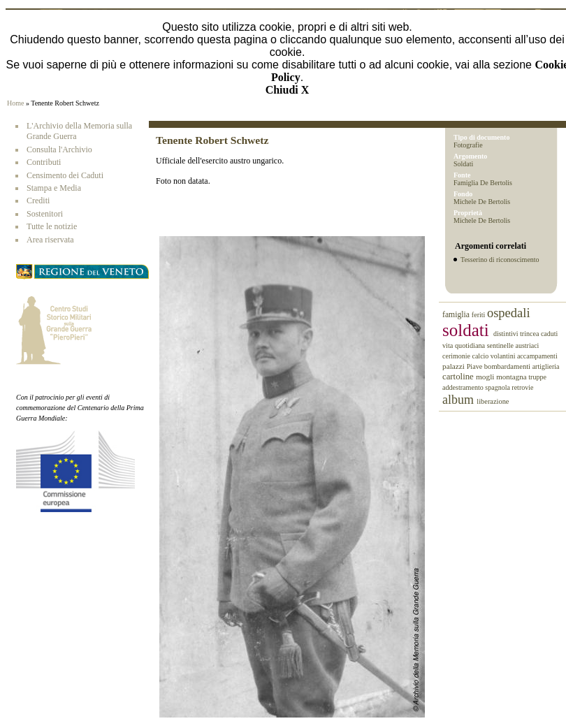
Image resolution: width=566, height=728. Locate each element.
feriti (479, 315)
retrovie (522, 387)
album (459, 400)
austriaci (528, 345)
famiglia (457, 315)
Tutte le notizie (52, 226)
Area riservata (50, 240)
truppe (537, 377)
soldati (468, 330)
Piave (476, 366)
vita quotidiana (465, 345)
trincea (530, 334)
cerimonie (457, 356)
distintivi (507, 334)
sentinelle (501, 345)
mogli (486, 377)
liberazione (493, 401)
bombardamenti (508, 366)
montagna (512, 377)
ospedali (509, 313)
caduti (549, 334)
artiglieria (546, 366)
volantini (504, 356)
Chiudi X (288, 90)
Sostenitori (45, 214)
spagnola (498, 387)
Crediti (38, 201)
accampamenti (537, 356)
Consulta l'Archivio (59, 150)
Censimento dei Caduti (65, 175)
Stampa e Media (54, 188)
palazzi (455, 366)
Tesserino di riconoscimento (500, 260)
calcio (481, 356)
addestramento (464, 387)
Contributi (44, 162)
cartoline (459, 377)
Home (15, 103)
